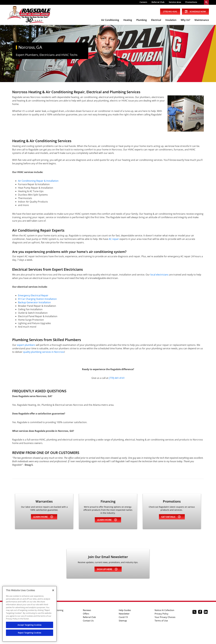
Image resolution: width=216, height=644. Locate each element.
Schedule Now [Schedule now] (195, 12)
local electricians (159, 275)
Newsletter (124, 614)
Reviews (87, 610)
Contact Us (88, 621)
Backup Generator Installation (34, 302)
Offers (86, 614)
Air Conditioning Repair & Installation (38, 181)
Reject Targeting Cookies (30, 633)
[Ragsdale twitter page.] (194, 612)
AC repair (114, 239)
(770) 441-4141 (117, 378)
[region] (30, 614)
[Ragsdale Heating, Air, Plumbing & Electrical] (29, 15)
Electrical (156, 20)
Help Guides (125, 610)
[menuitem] (143, 2)
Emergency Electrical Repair (33, 295)
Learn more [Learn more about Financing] (107, 520)
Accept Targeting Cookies (30, 625)
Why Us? (185, 20)
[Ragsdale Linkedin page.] (206, 612)
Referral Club (158, 2)
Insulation (171, 20)
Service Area (175, 2)
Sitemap (123, 621)
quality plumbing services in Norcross (44, 352)
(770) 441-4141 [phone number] (170, 12)
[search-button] (206, 2)
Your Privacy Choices (165, 617)
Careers (143, 2)
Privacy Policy (161, 614)
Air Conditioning (110, 20)
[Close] (53, 590)
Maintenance (202, 20)
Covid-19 (123, 617)
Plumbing (142, 20)
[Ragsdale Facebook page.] (200, 612)
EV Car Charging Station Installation (37, 299)
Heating (128, 20)
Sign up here (107, 569)
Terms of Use (161, 621)
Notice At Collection (164, 610)
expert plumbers (26, 345)
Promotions (191, 2)
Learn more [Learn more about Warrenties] (43, 517)
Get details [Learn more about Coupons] (171, 517)
